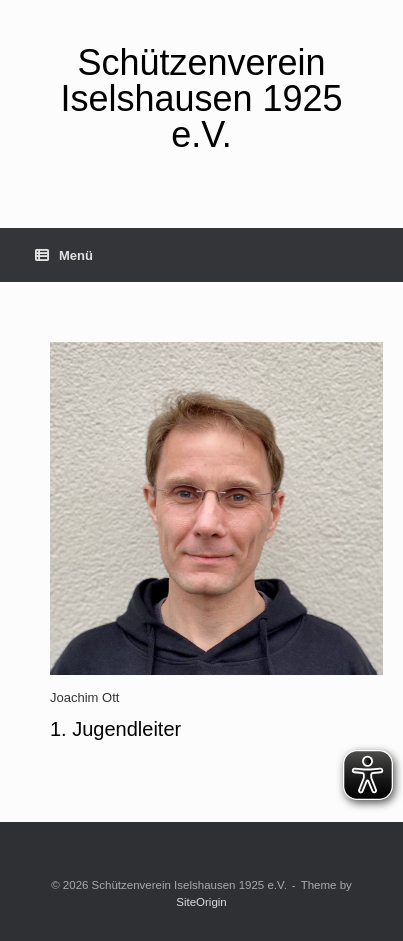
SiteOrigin (201, 902)
